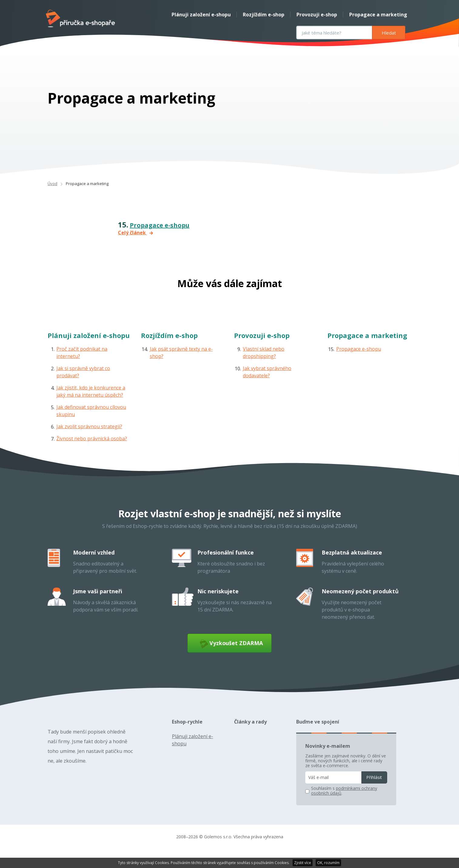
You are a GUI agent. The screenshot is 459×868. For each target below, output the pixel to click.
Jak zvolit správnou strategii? (89, 440)
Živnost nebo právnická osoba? (92, 452)
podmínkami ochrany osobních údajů (344, 807)
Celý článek (136, 247)
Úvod (52, 197)
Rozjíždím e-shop (262, 15)
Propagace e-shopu (160, 239)
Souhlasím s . (344, 807)
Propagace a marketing (376, 15)
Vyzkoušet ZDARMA (230, 659)
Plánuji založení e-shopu (199, 15)
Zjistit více (303, 863)
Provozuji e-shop (315, 15)
